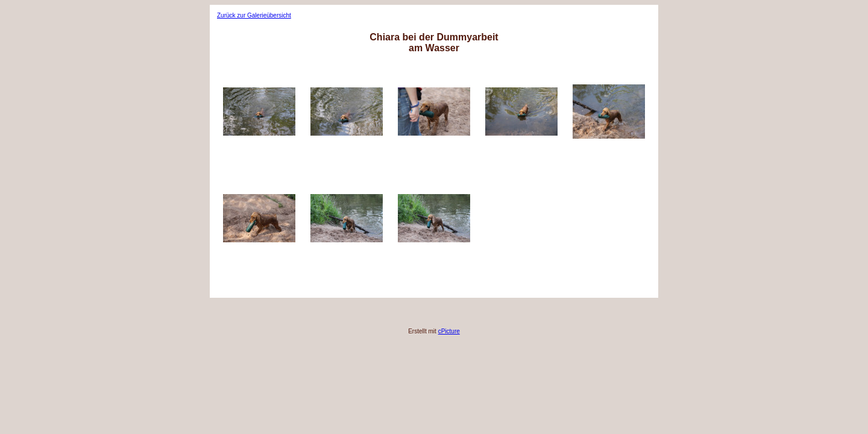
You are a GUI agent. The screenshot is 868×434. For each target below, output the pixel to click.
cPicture (449, 331)
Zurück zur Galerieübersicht (254, 15)
